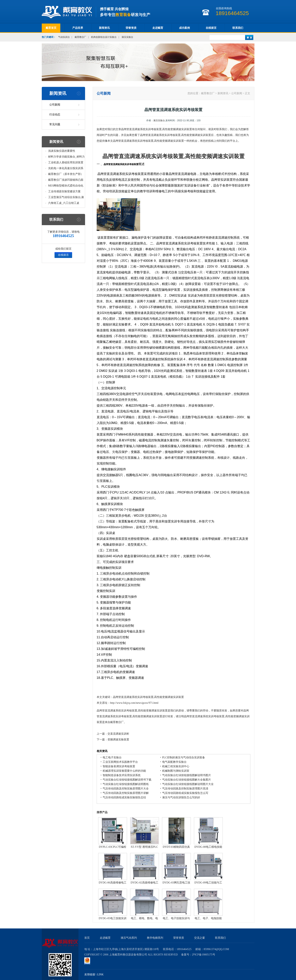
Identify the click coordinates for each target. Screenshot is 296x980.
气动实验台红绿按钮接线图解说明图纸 (126, 784)
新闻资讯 (104, 28)
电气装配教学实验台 (174, 762)
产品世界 (78, 28)
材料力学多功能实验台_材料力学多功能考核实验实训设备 (66, 157)
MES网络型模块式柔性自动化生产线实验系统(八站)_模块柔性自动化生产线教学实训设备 (66, 186)
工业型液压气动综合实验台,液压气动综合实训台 (66, 198)
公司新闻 (55, 105)
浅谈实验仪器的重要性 (62, 151)
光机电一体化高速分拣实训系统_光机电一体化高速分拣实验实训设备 (66, 169)
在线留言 (211, 28)
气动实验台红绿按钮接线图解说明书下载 (127, 780)
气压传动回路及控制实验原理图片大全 (126, 789)
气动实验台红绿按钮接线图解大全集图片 (187, 780)
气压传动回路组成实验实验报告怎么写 (185, 793)
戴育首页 (51, 28)
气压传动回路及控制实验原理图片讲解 (126, 793)
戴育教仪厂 (80, 37)
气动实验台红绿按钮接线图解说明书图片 (187, 775)
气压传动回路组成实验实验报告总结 (124, 797)
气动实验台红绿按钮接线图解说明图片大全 (188, 784)
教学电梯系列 (155, 938)
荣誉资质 (131, 28)
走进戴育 (158, 28)
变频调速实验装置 (118, 740)
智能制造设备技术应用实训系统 (122, 775)
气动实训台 (64, 37)
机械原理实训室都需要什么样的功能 (124, 771)
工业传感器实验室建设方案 (64, 191)
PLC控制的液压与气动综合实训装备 (184, 757)
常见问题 (55, 124)
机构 (103, 307)
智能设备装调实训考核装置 (119, 766)
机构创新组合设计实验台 (104, 37)
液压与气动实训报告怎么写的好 (181, 797)
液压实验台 (127, 37)
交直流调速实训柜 (118, 734)
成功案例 (184, 28)
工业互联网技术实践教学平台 (120, 762)
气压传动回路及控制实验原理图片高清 (185, 789)
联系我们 (238, 28)
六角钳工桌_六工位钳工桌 (64, 203)
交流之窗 (200, 938)
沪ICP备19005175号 (204, 955)
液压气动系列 (129, 938)
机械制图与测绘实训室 (176, 771)
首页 (87, 938)
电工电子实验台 (112, 757)
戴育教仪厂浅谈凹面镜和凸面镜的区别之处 (66, 181)
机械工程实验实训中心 (176, 766)
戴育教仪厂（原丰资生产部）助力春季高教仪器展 (66, 175)
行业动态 (55, 115)
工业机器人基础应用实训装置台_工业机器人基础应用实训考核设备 (66, 163)
